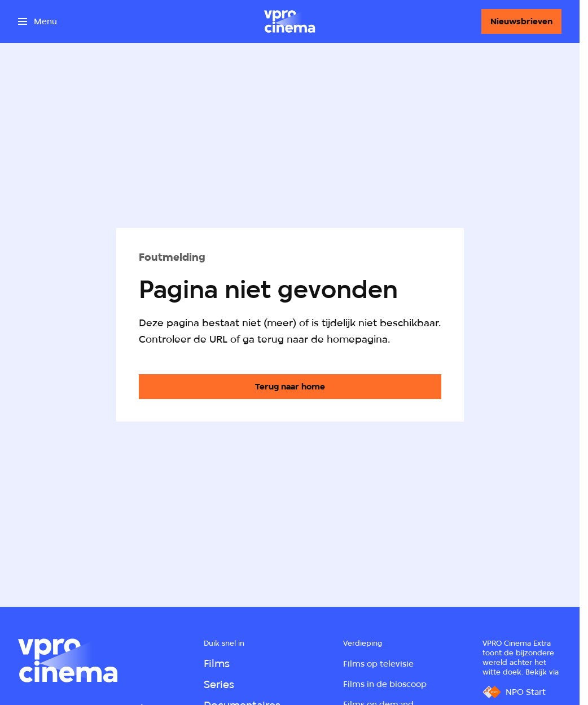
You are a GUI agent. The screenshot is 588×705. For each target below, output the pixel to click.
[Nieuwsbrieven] (521, 21)
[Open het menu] (38, 21)
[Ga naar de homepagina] (290, 387)
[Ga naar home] (289, 21)
